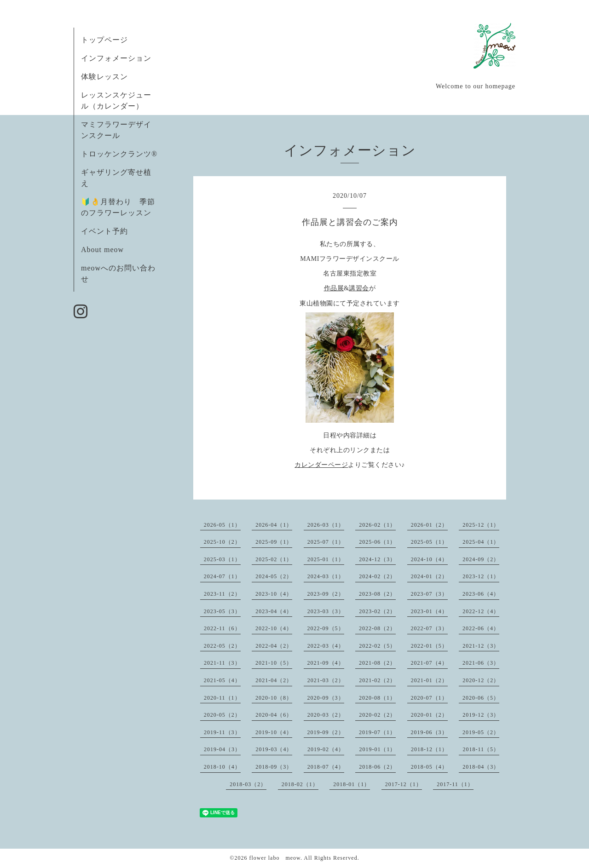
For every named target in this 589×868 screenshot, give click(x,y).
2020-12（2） (481, 680)
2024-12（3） (377, 559)
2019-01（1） (377, 749)
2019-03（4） (274, 749)
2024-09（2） (481, 559)
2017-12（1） (404, 784)
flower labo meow (275, 858)
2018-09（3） (274, 767)
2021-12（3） (481, 646)
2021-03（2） (326, 680)
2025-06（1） (377, 542)
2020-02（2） (377, 715)
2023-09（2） (326, 594)
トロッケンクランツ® (119, 154)
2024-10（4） (429, 559)
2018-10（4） (222, 767)
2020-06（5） (481, 698)
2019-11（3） (222, 732)
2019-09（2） (326, 732)
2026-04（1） (274, 525)
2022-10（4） (274, 628)
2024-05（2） (274, 576)
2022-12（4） (481, 611)
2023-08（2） (377, 594)
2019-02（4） (326, 749)
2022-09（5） (326, 628)
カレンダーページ (321, 465)
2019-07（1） (377, 732)
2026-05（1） (222, 525)
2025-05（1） (429, 542)
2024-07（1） (222, 576)
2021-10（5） (274, 663)
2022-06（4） (481, 628)
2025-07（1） (326, 542)
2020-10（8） (274, 698)
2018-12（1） (429, 749)
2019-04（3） (222, 749)
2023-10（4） (274, 594)
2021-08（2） (377, 663)
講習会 (359, 288)
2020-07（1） (429, 698)
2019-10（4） (274, 732)
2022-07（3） (429, 628)
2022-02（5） (377, 646)
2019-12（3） (481, 715)
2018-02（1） (300, 784)
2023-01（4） (429, 611)
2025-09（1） (274, 542)
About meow (102, 250)
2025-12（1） (481, 525)
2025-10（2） (222, 542)
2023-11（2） (222, 594)
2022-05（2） (222, 646)
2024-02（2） (377, 576)
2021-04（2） (274, 680)
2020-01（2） (429, 715)
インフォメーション (116, 58)
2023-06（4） (481, 594)
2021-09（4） (326, 663)
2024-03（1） (326, 576)
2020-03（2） (326, 715)
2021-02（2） (377, 680)
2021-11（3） (222, 663)
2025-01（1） (326, 559)
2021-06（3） (481, 663)
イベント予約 (104, 231)
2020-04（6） (274, 715)
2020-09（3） (326, 698)
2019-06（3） (429, 732)
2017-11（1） (455, 784)
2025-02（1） (274, 559)
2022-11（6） (222, 628)
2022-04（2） (274, 646)
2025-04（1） (481, 542)
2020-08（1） (377, 698)
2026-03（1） (326, 525)
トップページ (104, 40)
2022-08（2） (377, 628)
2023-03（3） (326, 611)
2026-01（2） (429, 525)
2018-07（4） (326, 767)
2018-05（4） (429, 767)
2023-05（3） (222, 611)
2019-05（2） (481, 732)
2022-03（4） (326, 646)
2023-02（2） (377, 611)
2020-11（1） (222, 698)
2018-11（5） (481, 749)
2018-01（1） (352, 784)
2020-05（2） (222, 715)
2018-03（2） (248, 784)
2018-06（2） (377, 767)
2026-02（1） (377, 525)
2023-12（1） (481, 576)
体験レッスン (104, 77)
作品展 (334, 288)
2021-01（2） (429, 680)
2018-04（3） (481, 767)
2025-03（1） (222, 559)
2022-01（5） (429, 646)
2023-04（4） (274, 611)
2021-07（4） (429, 663)
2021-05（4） (222, 680)
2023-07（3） (429, 594)
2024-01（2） (429, 576)
